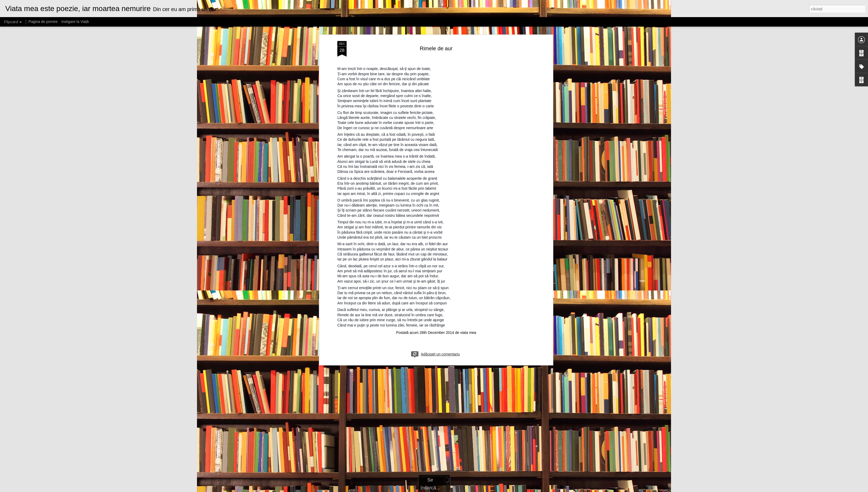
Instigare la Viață (75, 22)
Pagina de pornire (43, 22)
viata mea (468, 205)
